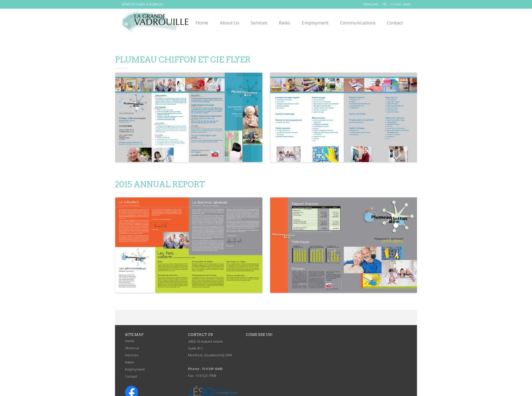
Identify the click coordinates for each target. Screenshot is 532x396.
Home (130, 341)
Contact (131, 376)
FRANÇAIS (371, 4)
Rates (130, 362)
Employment (135, 369)
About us (132, 348)
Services (132, 355)
